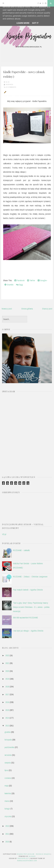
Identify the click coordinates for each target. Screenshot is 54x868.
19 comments (11, 87)
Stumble (9, 285)
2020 (7, 671)
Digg (19, 285)
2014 (7, 718)
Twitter (31, 280)
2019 (7, 679)
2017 (7, 694)
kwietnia (8, 793)
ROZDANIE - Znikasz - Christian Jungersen (30, 577)
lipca (6, 770)
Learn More (23, 23)
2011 (7, 834)
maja (6, 786)
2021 (7, 663)
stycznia (8, 816)
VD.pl (4, 534)
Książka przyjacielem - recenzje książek (33, 854)
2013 (7, 726)
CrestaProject (23, 858)
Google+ (42, 280)
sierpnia (8, 763)
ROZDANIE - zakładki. (22, 550)
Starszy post (47, 309)
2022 (7, 655)
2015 (7, 710)
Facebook (19, 280)
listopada (8, 740)
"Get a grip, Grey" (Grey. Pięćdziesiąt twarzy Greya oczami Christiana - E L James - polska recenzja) (31, 607)
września (8, 755)
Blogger (32, 856)
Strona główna (27, 309)
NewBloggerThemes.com (27, 861)
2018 (7, 687)
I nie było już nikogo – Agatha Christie (28, 631)
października (9, 747)
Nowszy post (7, 309)
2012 (7, 826)
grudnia (8, 732)
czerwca (8, 778)
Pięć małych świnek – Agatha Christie (28, 590)
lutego (7, 809)
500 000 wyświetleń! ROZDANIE (25, 618)
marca (7, 801)
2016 (7, 702)
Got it (35, 23)
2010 (7, 842)
